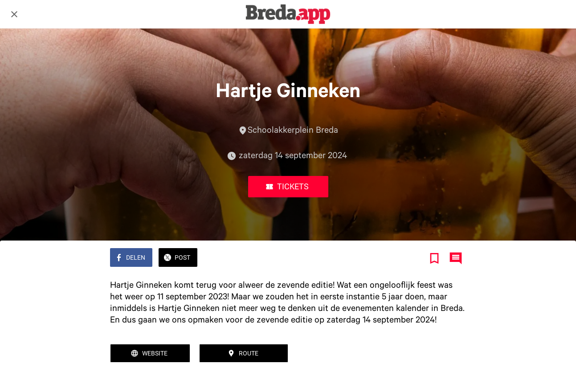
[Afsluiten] (14, 14)
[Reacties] (456, 258)
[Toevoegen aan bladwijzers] (434, 258)
